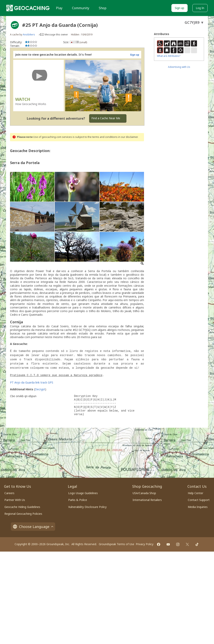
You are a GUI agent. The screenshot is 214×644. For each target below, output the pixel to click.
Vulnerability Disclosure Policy (87, 507)
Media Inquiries (198, 507)
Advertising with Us (179, 67)
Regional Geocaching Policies (23, 514)
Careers (9, 493)
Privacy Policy (145, 544)
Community (81, 8)
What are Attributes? (169, 56)
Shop (103, 8)
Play (59, 8)
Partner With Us (15, 500)
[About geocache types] (15, 25)
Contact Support (199, 500)
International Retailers (147, 500)
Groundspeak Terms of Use (116, 544)
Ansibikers (29, 35)
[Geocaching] (28, 8)
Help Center (195, 493)
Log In (200, 8)
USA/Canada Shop (144, 493)
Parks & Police (78, 500)
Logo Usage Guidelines (83, 493)
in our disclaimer (128, 137)
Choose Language (33, 527)
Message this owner (56, 35)
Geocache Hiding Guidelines (22, 507)
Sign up (179, 8)
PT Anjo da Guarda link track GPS (32, 382)
